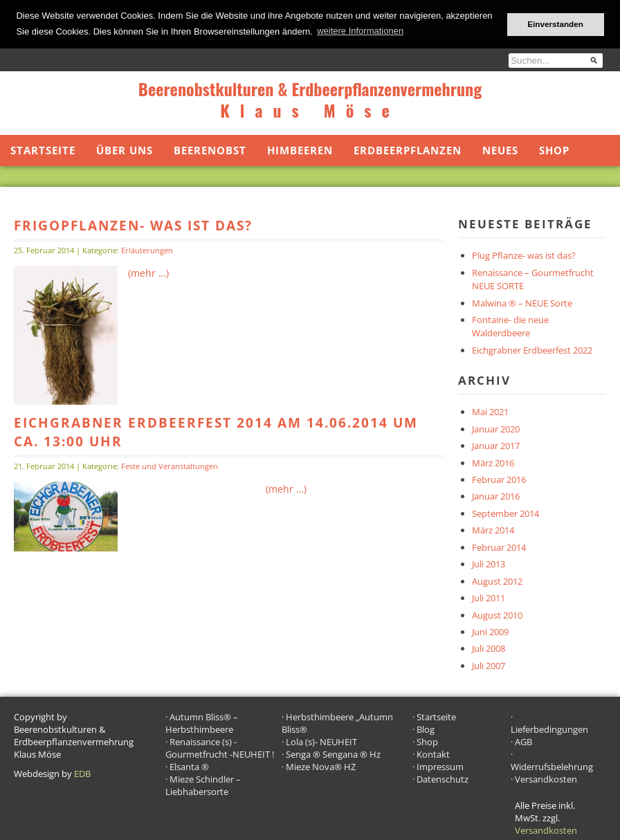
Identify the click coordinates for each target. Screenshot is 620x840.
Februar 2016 (499, 479)
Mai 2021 (490, 411)
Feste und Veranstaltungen (170, 465)
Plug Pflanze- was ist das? (524, 255)
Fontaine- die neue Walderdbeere (510, 326)
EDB (82, 773)
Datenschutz (443, 778)
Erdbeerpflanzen (408, 149)
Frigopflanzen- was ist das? (133, 225)
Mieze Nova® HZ (321, 766)
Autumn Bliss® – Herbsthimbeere (202, 722)
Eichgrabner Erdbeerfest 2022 (532, 349)
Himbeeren (300, 149)
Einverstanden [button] (555, 24)
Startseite (43, 149)
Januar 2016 (496, 495)
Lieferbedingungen (549, 729)
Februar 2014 (499, 547)
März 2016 (493, 462)
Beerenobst (210, 149)
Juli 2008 (489, 648)
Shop (554, 149)
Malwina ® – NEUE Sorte (522, 302)
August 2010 (497, 614)
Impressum (440, 766)
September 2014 (505, 513)
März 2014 (493, 529)
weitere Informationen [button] (360, 31)
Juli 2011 (489, 597)
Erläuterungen (147, 249)
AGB (523, 741)
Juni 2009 (490, 631)
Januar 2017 (496, 445)
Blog (426, 729)
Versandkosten (546, 778)
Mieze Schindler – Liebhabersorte (203, 785)
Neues (500, 149)
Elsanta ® (189, 766)
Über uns (125, 149)
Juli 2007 (489, 665)
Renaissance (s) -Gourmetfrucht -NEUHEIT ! (220, 747)
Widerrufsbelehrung (552, 766)
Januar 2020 (496, 428)
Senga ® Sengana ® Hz (333, 754)
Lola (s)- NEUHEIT (321, 741)
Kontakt (433, 754)
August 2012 (497, 580)
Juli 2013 (489, 563)
